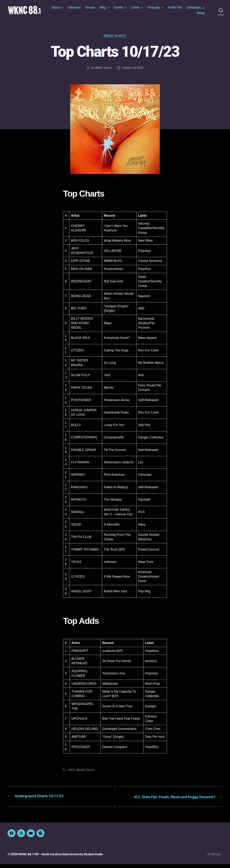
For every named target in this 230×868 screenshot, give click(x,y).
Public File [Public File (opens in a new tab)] (197, 9)
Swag (201, 15)
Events (141, 9)
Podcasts (176, 9)
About (78, 9)
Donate (112, 9)
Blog (125, 9)
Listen (157, 9)
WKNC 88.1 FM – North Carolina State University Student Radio (63, 858)
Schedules (182, 15)
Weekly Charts (115, 40)
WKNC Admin (103, 72)
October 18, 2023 (133, 72)
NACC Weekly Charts (81, 774)
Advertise (97, 9)
